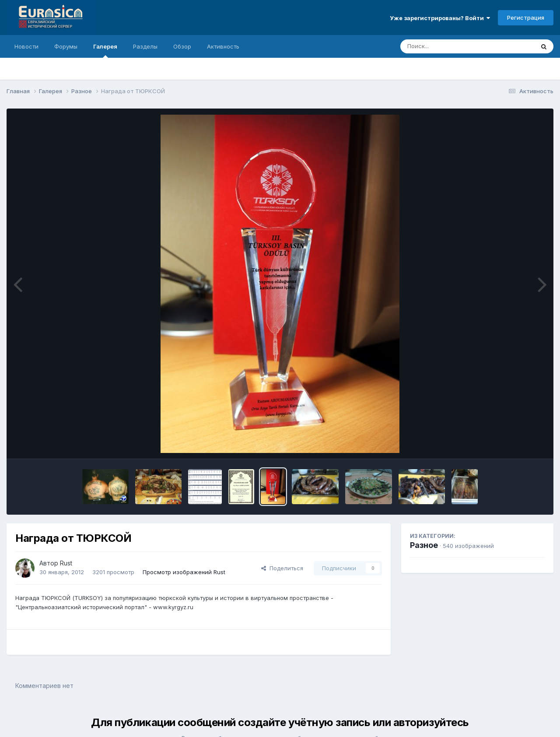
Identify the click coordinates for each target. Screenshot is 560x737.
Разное (424, 545)
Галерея (105, 50)
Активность (223, 46)
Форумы (66, 46)
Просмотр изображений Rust (184, 572)
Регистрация (526, 18)
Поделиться (282, 568)
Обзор (182, 46)
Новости (26, 46)
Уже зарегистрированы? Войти (440, 18)
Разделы (145, 46)
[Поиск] (451, 46)
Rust (66, 563)
